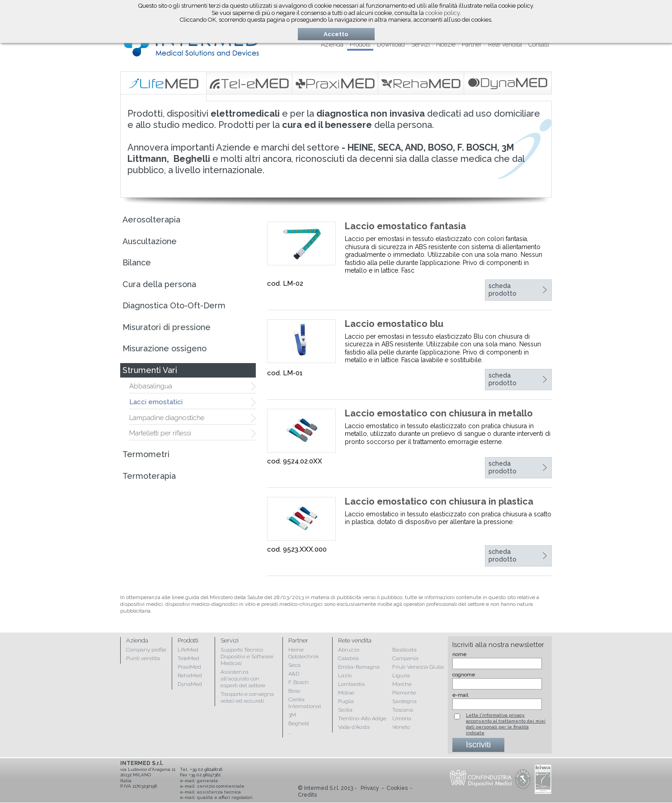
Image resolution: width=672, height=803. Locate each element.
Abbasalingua (151, 386)
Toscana (403, 710)
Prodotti (360, 44)
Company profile (146, 650)
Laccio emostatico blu (394, 324)
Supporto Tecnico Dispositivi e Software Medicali (247, 657)
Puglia (346, 701)
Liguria (401, 675)
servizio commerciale (221, 786)
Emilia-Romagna (359, 667)
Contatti (539, 44)
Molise (346, 693)
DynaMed (190, 684)
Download (391, 44)
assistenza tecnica (219, 792)
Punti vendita (143, 658)
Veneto (401, 727)
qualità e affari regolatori (225, 797)
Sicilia (345, 710)
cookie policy (442, 13)
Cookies (397, 788)
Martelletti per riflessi (160, 433)
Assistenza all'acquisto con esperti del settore (243, 679)
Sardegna (404, 701)
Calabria (348, 658)
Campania (405, 658)
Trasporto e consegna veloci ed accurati (247, 697)
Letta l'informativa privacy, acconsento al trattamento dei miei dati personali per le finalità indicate (506, 724)
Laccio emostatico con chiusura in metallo (439, 413)
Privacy (370, 788)
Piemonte (404, 693)
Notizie (446, 44)
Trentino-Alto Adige (362, 718)
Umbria (402, 718)
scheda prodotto (503, 290)
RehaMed (190, 675)
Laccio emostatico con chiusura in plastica (439, 501)
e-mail (460, 695)
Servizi (421, 44)
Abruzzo (349, 650)
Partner (472, 44)
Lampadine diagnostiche (167, 418)
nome (459, 654)
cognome (464, 675)
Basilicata (404, 650)
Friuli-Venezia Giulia (418, 667)
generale (208, 781)
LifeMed (188, 650)
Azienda (332, 44)
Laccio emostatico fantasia (405, 226)
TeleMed (188, 658)
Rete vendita (505, 44)
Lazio (345, 675)
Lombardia (351, 684)
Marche (402, 684)
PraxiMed (189, 667)
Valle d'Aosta (354, 727)
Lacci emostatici (156, 402)
